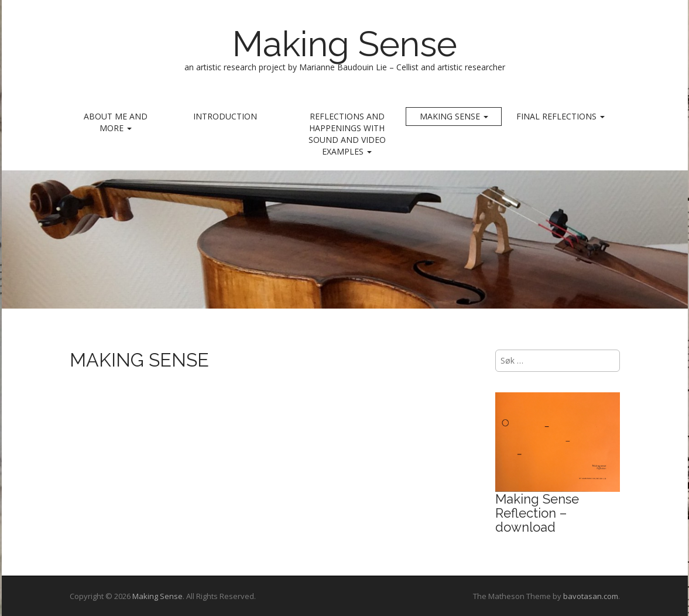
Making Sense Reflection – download (537, 513)
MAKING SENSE (454, 116)
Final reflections (561, 116)
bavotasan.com (591, 596)
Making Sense (345, 44)
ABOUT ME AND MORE (116, 122)
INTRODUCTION (225, 116)
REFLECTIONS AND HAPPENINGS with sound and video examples (347, 134)
